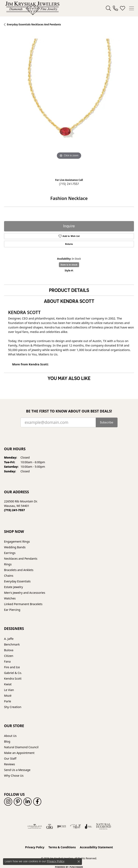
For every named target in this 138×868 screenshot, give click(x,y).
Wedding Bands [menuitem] (15, 547)
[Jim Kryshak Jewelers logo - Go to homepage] (32, 8)
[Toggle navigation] (132, 8)
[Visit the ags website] (35, 826)
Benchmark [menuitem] (12, 644)
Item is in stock (69, 265)
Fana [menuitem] (7, 661)
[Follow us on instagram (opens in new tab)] (8, 802)
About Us (10, 736)
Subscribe (107, 422)
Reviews (10, 764)
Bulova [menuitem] (9, 650)
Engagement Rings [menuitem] (17, 541)
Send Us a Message (17, 770)
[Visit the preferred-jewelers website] (75, 826)
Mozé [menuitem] (8, 696)
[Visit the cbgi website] (50, 826)
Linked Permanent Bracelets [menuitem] (23, 604)
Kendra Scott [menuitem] (13, 679)
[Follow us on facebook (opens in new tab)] (37, 802)
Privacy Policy (35, 847)
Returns (69, 244)
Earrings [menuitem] (10, 553)
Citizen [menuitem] (9, 656)
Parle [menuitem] (8, 701)
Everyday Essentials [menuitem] (17, 581)
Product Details (69, 290)
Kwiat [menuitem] (8, 684)
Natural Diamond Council (21, 747)
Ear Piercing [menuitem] (12, 610)
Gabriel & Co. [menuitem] (13, 673)
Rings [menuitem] (8, 564)
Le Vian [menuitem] (9, 690)
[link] (115, 8)
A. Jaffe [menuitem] (9, 639)
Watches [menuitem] (10, 598)
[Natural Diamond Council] (103, 826)
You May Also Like (69, 378)
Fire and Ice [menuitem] (12, 667)
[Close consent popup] (79, 862)
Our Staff (10, 758)
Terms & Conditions (62, 847)
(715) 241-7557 (69, 184)
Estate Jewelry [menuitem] (13, 587)
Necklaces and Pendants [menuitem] (21, 559)
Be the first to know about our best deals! (69, 411)
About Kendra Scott (69, 301)
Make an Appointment (19, 753)
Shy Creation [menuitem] (13, 707)
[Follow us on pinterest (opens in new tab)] (18, 802)
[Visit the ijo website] (62, 826)
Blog (7, 741)
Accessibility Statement (96, 847)
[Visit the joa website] (89, 826)
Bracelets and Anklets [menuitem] (19, 570)
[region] (69, 104)
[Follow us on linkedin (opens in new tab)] (28, 802)
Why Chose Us (14, 776)
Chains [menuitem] (9, 576)
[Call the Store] (14, 510)
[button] (108, 8)
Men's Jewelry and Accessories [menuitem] (25, 593)
